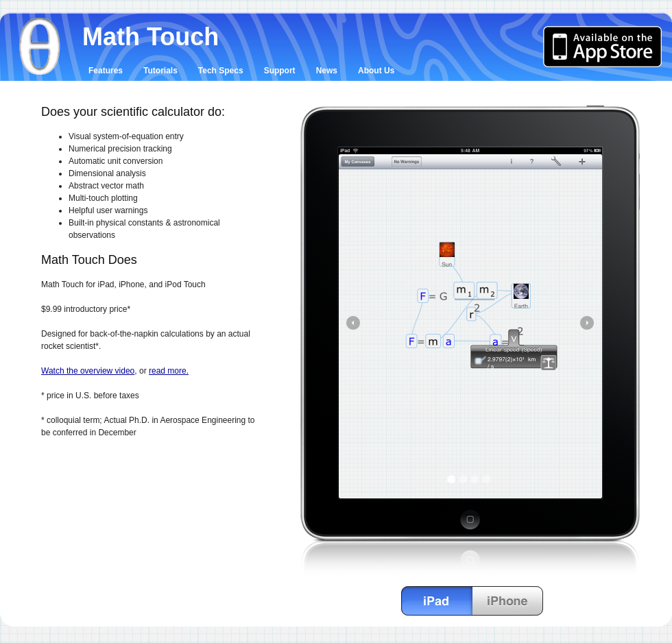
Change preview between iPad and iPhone (472, 601)
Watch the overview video (88, 371)
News (327, 71)
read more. (169, 371)
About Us (376, 71)
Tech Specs (221, 71)
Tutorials (160, 71)
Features (106, 71)
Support (280, 71)
